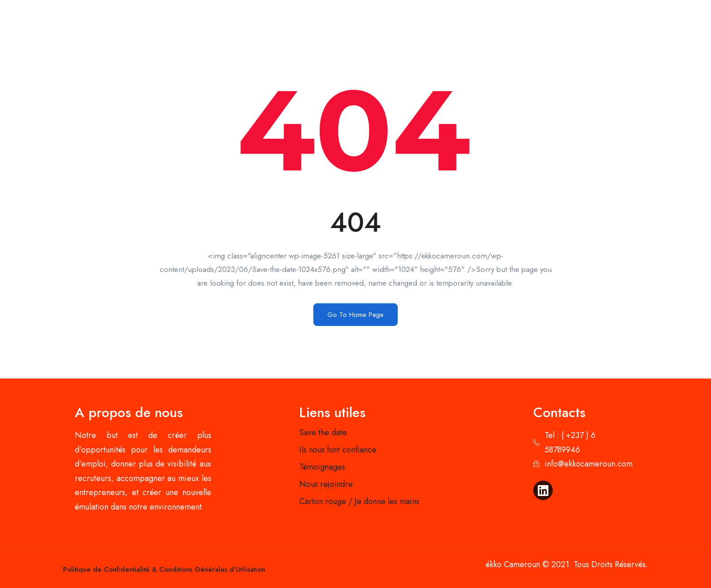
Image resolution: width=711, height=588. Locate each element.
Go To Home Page (355, 315)
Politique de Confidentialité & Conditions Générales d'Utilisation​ (164, 569)
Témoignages (322, 467)
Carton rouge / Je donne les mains (359, 501)
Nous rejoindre (326, 484)
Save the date (323, 432)
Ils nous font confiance (338, 450)
